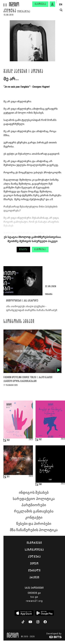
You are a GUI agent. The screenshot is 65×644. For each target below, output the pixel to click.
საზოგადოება (34, 550)
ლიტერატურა (24, 12)
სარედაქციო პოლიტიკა (34, 499)
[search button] (61, 10)
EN (61, 5)
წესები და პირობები (34, 524)
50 (40, 484)
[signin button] (52, 4)
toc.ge (34, 597)
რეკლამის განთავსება (34, 511)
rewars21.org (34, 601)
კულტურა (10, 11)
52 (40, 439)
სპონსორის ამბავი (19, 322)
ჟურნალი (34, 570)
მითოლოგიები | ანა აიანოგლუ (22, 301)
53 (8, 440)
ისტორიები (34, 543)
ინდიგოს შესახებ (34, 493)
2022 (63, 484)
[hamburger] (5, 3)
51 (8, 477)
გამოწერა (41, 4)
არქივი (34, 577)
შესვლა (23, 250)
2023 (31, 440)
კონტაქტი (34, 518)
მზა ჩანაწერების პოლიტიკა (34, 530)
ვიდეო (34, 563)
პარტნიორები (34, 505)
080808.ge (34, 593)
